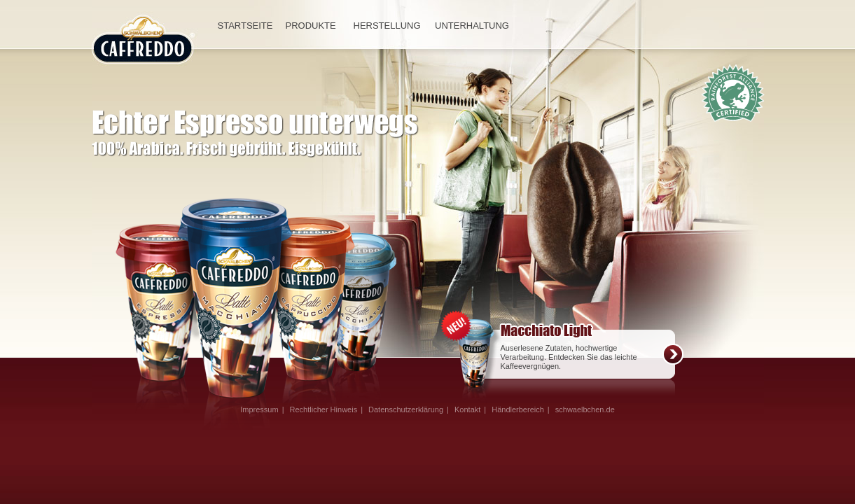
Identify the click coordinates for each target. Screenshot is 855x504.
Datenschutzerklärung (406, 409)
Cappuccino (373, 302)
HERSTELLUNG (385, 25)
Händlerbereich (518, 409)
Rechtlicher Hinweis (324, 409)
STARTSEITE (243, 25)
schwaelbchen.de (585, 409)
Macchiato (235, 300)
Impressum (259, 409)
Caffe (315, 300)
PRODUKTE (311, 25)
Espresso (152, 304)
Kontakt (467, 409)
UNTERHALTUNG (472, 25)
